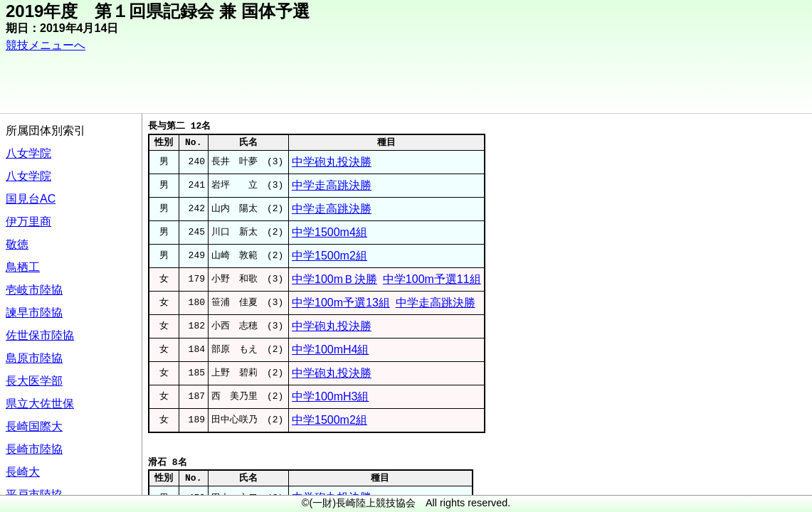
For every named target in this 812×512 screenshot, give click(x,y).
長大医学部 (34, 381)
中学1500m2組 (329, 256)
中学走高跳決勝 (332, 185)
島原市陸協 (34, 358)
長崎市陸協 (34, 449)
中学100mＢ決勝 (334, 279)
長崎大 (23, 472)
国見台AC (31, 199)
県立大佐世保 (40, 404)
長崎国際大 (34, 426)
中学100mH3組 (330, 396)
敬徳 (17, 244)
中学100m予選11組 (432, 279)
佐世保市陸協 (40, 335)
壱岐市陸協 (34, 290)
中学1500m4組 (329, 232)
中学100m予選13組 (341, 303)
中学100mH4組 (330, 350)
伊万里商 (28, 222)
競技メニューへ (46, 45)
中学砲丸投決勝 (332, 162)
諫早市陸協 (34, 313)
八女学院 (28, 153)
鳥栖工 (23, 267)
